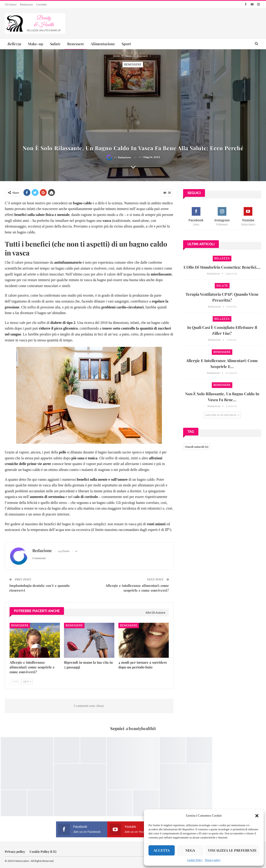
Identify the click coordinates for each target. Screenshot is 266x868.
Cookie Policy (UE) (43, 852)
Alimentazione (103, 44)
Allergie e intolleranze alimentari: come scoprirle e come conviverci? (137, 588)
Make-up (36, 44)
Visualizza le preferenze (232, 850)
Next (27, 682)
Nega (190, 850)
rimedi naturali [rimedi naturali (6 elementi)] (197, 447)
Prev (15, 682)
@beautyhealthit (141, 728)
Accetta (162, 850)
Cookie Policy (195, 860)
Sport (126, 44)
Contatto (42, 4)
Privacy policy (213, 860)
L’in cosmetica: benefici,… (222, 267)
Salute (222, 286)
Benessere (76, 44)
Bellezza (222, 258)
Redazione (26, 4)
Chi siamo (11, 4)
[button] (257, 816)
